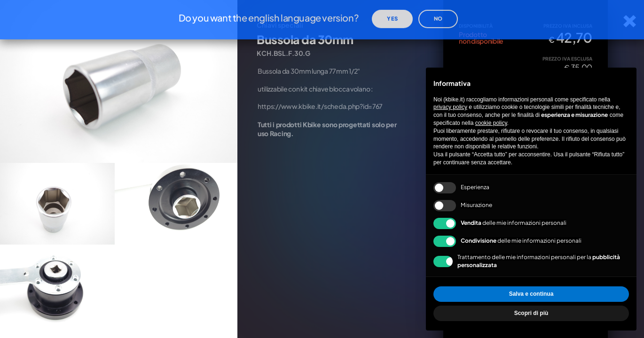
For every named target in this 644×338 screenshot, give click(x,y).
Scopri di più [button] (531, 313)
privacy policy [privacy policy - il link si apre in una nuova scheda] (450, 107)
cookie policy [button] (491, 123)
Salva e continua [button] (531, 294)
